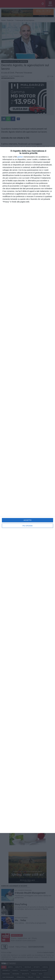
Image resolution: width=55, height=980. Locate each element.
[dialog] (27, 490)
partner (20, 157)
